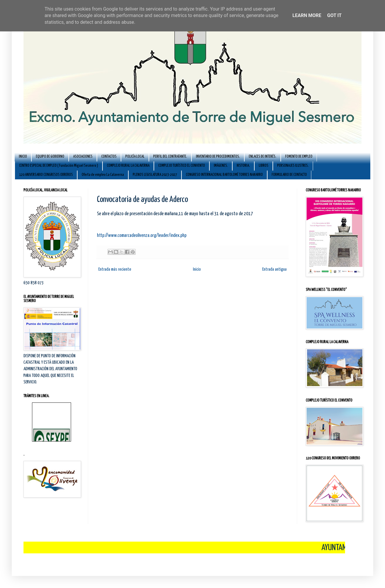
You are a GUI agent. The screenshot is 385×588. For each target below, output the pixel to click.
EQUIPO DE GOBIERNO (50, 157)
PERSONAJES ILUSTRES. (293, 166)
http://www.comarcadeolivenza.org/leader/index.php (142, 236)
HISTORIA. (243, 166)
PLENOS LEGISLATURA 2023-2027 (155, 175)
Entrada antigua (274, 269)
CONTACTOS (109, 157)
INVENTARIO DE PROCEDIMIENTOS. (218, 157)
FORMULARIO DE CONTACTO (289, 175)
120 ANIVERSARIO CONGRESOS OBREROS (46, 175)
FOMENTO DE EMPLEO (299, 157)
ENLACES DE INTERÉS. (263, 157)
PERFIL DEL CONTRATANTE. (170, 157)
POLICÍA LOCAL (135, 157)
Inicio (197, 269)
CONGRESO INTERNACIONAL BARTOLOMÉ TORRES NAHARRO (224, 175)
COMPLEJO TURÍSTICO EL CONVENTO (182, 166)
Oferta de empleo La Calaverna (103, 175)
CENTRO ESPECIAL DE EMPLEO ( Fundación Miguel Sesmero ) (59, 166)
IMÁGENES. (221, 166)
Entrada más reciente (115, 269)
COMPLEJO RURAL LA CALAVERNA (128, 166)
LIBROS (264, 166)
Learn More (307, 15)
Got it (334, 15)
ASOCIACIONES (83, 157)
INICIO (23, 157)
